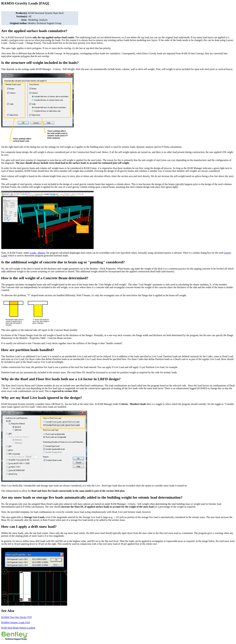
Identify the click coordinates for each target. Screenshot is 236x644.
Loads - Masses (37, 253)
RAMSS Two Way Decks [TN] (17, 617)
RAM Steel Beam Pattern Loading (18, 628)
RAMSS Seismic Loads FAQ (16, 622)
